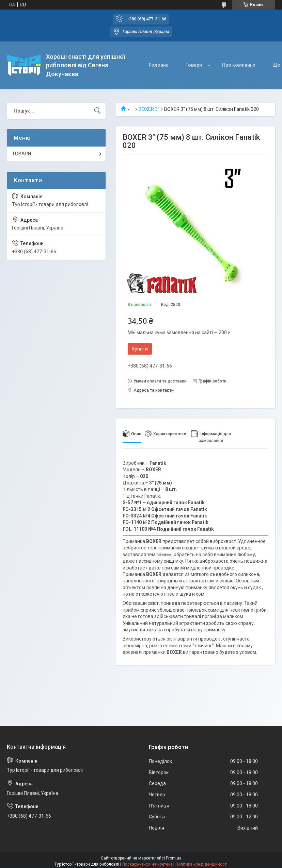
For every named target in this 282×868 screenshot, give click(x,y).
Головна (159, 65)
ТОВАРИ (21, 154)
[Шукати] (97, 111)
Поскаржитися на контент (147, 864)
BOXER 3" (149, 109)
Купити (140, 349)
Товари (194, 65)
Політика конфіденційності (201, 864)
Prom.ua (174, 858)
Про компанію (239, 65)
